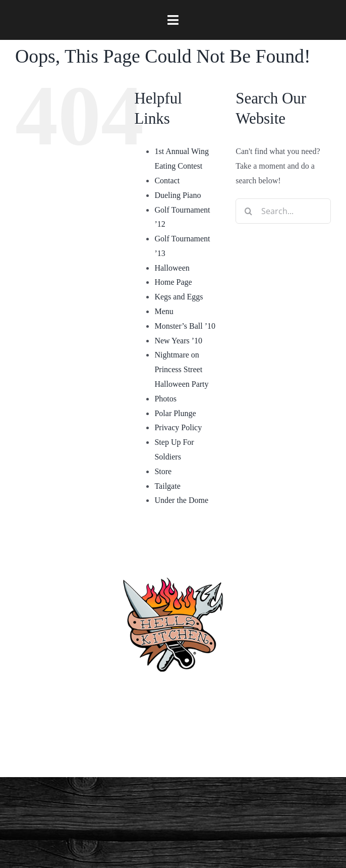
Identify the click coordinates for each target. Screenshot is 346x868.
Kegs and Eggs (179, 297)
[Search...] (283, 211)
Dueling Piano (178, 195)
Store (163, 471)
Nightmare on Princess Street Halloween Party (181, 369)
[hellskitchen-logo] (173, 565)
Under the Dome (181, 500)
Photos (165, 399)
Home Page (173, 282)
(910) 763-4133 (173, 694)
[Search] (248, 211)
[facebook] (106, 742)
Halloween (172, 268)
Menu (164, 311)
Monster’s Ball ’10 (185, 326)
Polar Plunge (175, 413)
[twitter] (240, 742)
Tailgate (167, 486)
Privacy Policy (178, 427)
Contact (167, 181)
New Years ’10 (178, 341)
